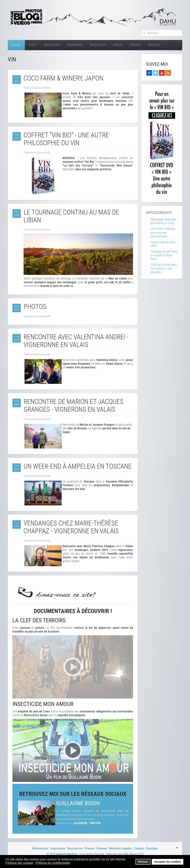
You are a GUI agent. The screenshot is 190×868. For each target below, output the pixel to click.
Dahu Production (67, 854)
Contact (139, 848)
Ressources (98, 45)
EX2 (126, 854)
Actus (32, 45)
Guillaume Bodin (78, 803)
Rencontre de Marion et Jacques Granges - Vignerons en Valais (73, 406)
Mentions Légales (121, 848)
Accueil (16, 45)
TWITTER (95, 823)
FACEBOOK (80, 823)
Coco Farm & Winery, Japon (63, 78)
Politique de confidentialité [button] (53, 863)
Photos (35, 307)
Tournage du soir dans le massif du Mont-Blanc (164, 255)
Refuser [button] (143, 862)
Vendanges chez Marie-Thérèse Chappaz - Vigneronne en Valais (71, 527)
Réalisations (52, 45)
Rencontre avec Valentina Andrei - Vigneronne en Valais (76, 341)
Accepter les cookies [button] (167, 862)
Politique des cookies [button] (19, 863)
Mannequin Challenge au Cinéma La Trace (163, 221)
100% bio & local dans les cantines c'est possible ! (164, 268)
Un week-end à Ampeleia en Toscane (78, 466)
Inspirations (75, 45)
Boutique (154, 45)
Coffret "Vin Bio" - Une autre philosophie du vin (66, 139)
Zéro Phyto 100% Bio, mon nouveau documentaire (163, 233)
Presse (118, 45)
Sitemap (101, 848)
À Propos (135, 45)
